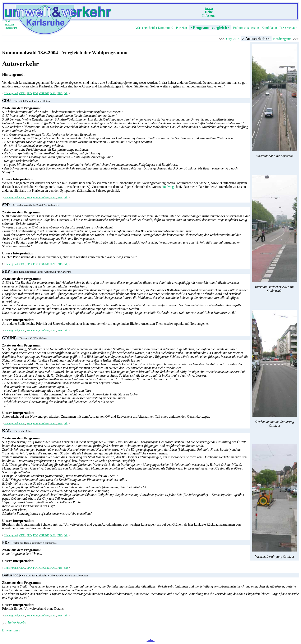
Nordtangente (282, 39)
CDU (22, 93)
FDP (35, 93)
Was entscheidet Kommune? (154, 28)
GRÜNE (44, 93)
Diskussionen (11, 630)
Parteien (181, 28)
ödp (66, 93)
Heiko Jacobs (17, 622)
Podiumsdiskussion (246, 28)
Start (7, 21)
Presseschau (288, 28)
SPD (29, 93)
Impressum (11, 28)
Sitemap (9, 24)
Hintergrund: (13, 74)
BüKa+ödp (11, 575)
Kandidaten (269, 28)
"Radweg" (168, 187)
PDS (60, 93)
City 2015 (233, 39)
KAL (53, 93)
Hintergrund (11, 93)
